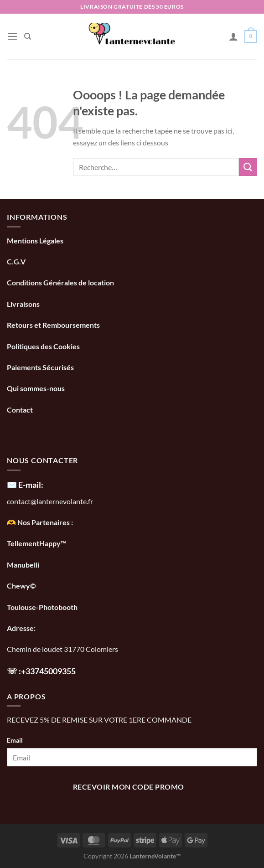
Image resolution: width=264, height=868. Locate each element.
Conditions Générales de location (60, 282)
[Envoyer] (248, 167)
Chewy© (21, 586)
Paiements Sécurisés (40, 367)
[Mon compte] (233, 36)
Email (15, 740)
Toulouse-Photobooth (42, 607)
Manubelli (23, 565)
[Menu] (12, 36)
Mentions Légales (35, 240)
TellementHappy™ (36, 543)
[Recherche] (28, 36)
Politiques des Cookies (43, 346)
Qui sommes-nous (36, 388)
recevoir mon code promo (129, 787)
